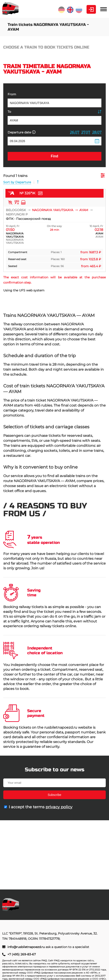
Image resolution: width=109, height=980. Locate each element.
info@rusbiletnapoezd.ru (26, 947)
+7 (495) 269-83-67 (22, 954)
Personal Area (91, 9)
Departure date (22, 132)
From (12, 94)
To (9, 112)
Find (54, 156)
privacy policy (59, 807)
